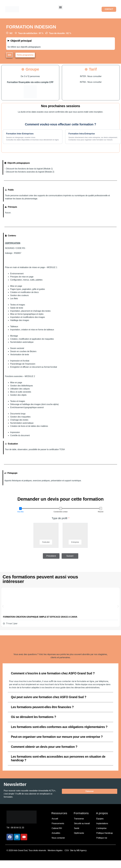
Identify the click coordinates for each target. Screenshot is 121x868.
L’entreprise (101, 828)
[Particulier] (46, 532)
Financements (58, 823)
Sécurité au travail (82, 823)
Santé (77, 828)
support (68, 481)
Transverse (79, 819)
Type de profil (59, 518)
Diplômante (79, 833)
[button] (60, 7)
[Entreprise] (75, 532)
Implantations (102, 823)
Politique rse (102, 838)
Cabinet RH (57, 828)
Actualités (56, 833)
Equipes (100, 819)
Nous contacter (58, 838)
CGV (67, 850)
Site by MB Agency (78, 850)
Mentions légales (56, 850)
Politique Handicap (104, 833)
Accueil (55, 819)
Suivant (70, 556)
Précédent (51, 556)
